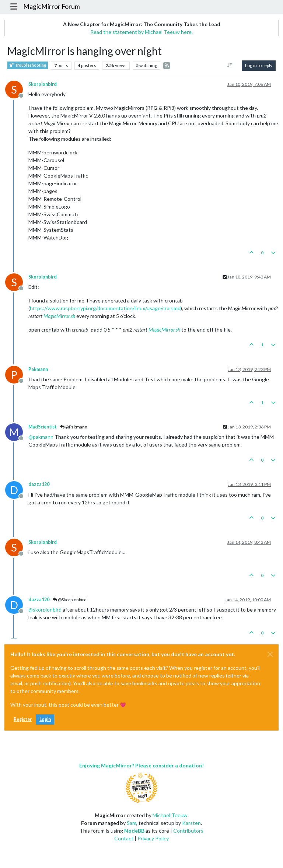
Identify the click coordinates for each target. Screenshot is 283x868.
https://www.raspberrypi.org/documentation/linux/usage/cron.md (105, 308)
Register (23, 719)
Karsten (191, 823)
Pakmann (38, 369)
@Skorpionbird (70, 600)
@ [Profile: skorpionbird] (45, 610)
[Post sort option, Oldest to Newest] (230, 66)
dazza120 (39, 484)
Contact (124, 838)
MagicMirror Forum (52, 6)
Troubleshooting (28, 65)
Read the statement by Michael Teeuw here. (141, 32)
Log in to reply (259, 65)
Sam (132, 823)
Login (45, 719)
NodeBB (134, 831)
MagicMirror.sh (59, 316)
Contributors (188, 831)
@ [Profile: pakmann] (41, 437)
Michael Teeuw (170, 815)
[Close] (270, 654)
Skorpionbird (43, 84)
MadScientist (43, 427)
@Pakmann (74, 427)
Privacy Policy (153, 838)
